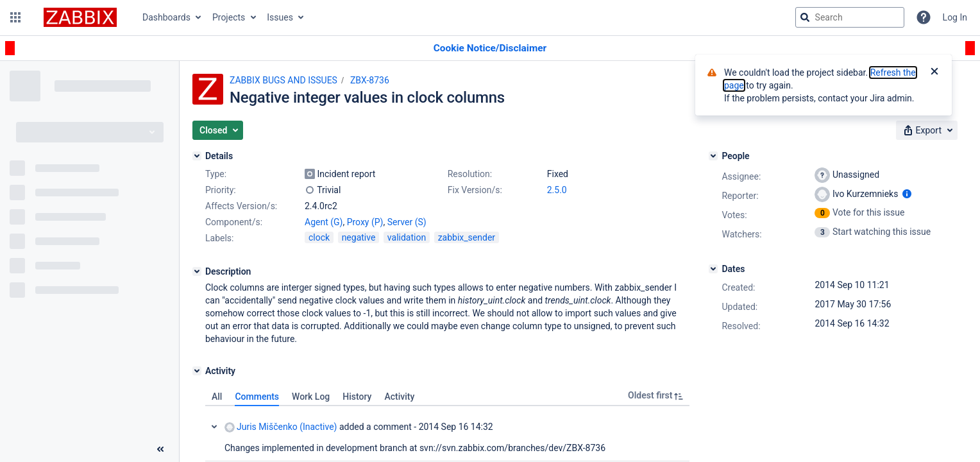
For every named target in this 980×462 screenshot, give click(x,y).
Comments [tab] (257, 397)
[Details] (197, 156)
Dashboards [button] (166, 17)
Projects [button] (229, 17)
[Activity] (197, 371)
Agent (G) (324, 222)
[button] (15, 17)
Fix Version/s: (475, 190)
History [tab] (357, 397)
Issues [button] (280, 17)
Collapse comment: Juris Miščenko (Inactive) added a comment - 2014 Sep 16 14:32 (214, 427)
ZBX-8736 (370, 80)
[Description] (197, 271)
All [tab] (217, 397)
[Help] (924, 17)
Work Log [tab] (311, 397)
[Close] (934, 73)
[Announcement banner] (490, 48)
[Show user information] (907, 194)
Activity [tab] (399, 397)
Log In (955, 17)
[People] (713, 156)
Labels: (219, 238)
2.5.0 (557, 190)
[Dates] (713, 269)
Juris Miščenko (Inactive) (281, 427)
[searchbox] (850, 17)
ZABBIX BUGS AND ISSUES (283, 80)
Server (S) (407, 222)
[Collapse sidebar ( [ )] (160, 449)
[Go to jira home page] (80, 17)
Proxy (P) (365, 222)
